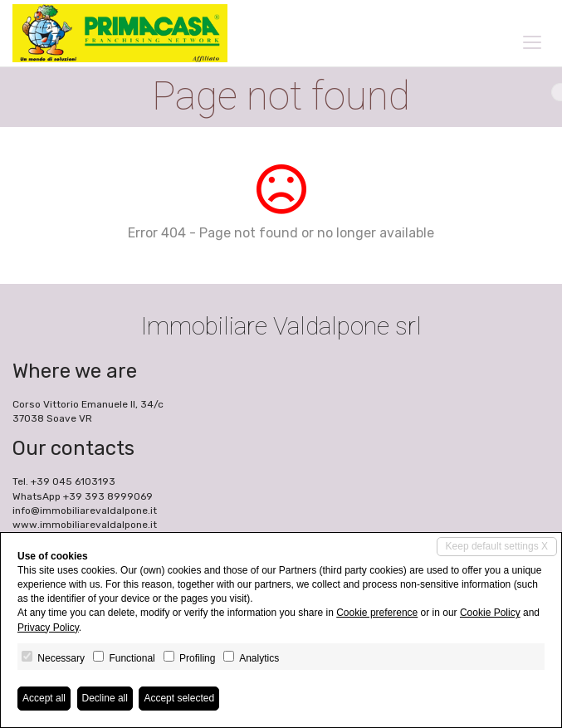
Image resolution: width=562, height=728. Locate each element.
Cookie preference (377, 613)
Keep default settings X (497, 546)
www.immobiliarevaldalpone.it (85, 525)
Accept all (44, 698)
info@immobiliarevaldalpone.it (85, 511)
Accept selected (179, 698)
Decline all (105, 698)
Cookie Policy (490, 613)
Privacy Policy (48, 628)
